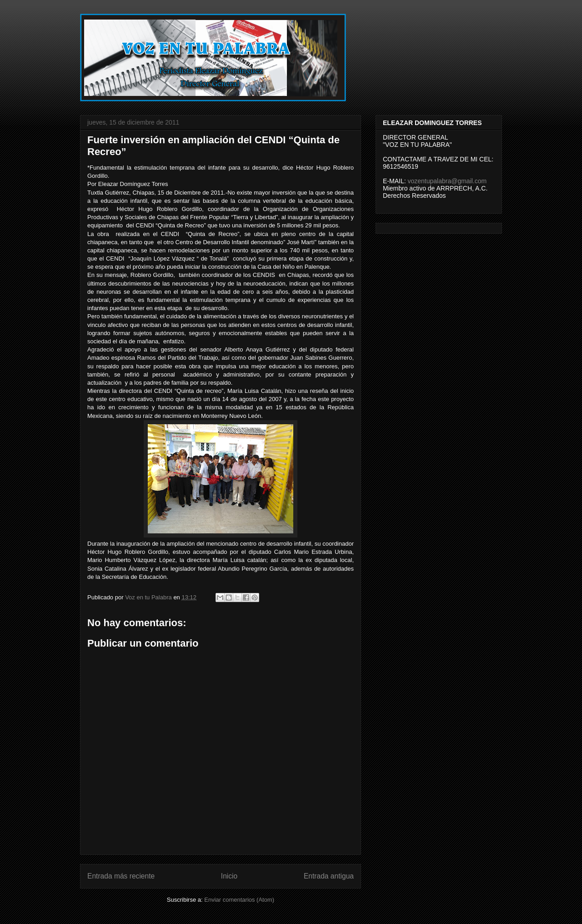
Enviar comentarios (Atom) (239, 900)
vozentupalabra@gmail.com (447, 181)
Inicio (229, 876)
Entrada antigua (329, 876)
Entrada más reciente (121, 876)
